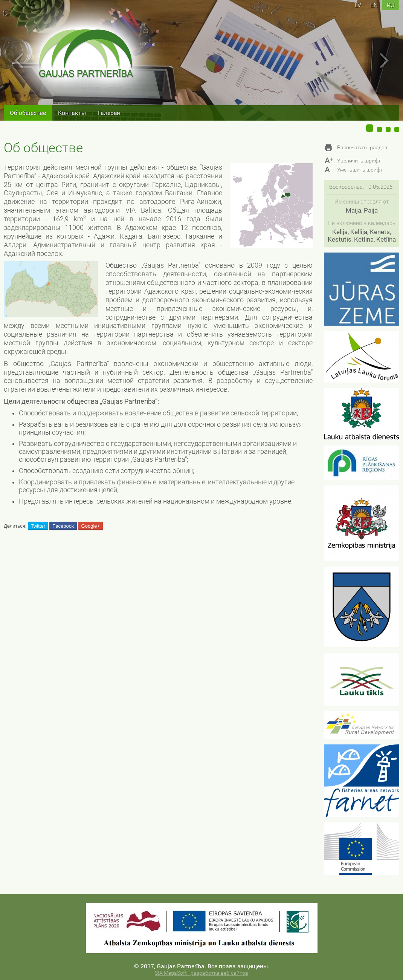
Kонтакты (72, 113)
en (374, 5)
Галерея (109, 113)
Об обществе (28, 113)
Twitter (38, 526)
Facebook (63, 526)
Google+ (91, 526)
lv (358, 5)
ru (391, 5)
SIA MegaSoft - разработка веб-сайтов (201, 973)
